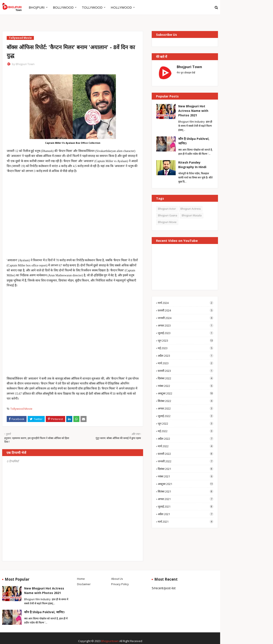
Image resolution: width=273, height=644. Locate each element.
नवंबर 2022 (186, 386)
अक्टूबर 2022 (186, 393)
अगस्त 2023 (186, 325)
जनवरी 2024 (186, 318)
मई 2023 (186, 348)
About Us (117, 579)
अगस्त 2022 (186, 408)
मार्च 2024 (186, 303)
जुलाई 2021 (186, 506)
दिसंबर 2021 (186, 469)
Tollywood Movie (21, 409)
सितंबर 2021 (186, 491)
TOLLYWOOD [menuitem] (92, 7)
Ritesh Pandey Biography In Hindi (192, 165)
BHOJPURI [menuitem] (37, 7)
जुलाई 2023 (186, 333)
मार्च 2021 (186, 522)
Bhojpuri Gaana (168, 215)
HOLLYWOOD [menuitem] (121, 7)
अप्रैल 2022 (186, 439)
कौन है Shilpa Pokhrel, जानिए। (194, 141)
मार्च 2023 (186, 363)
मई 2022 (186, 431)
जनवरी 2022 (186, 461)
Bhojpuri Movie (167, 222)
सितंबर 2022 (186, 401)
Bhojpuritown (110, 641)
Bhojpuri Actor (167, 209)
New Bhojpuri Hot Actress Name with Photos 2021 (193, 111)
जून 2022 (186, 424)
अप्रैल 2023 (186, 356)
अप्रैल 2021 (186, 514)
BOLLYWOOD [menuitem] (63, 7)
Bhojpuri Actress (191, 209)
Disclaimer (84, 584)
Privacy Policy (120, 584)
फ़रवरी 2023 (186, 371)
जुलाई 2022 (186, 416)
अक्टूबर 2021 (186, 484)
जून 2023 (186, 341)
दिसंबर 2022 (186, 378)
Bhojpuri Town (25, 64)
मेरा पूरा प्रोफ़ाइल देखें (186, 73)
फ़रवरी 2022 (186, 454)
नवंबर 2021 (186, 476)
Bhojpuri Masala (192, 215)
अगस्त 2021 (186, 499)
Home (81, 579)
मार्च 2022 (186, 446)
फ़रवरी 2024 (186, 310)
